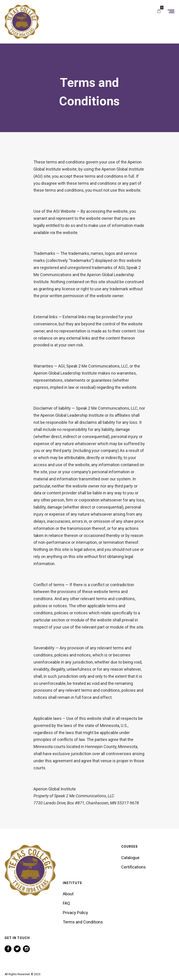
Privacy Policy (75, 913)
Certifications (134, 867)
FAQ (66, 903)
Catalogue (130, 858)
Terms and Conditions (83, 922)
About (68, 894)
